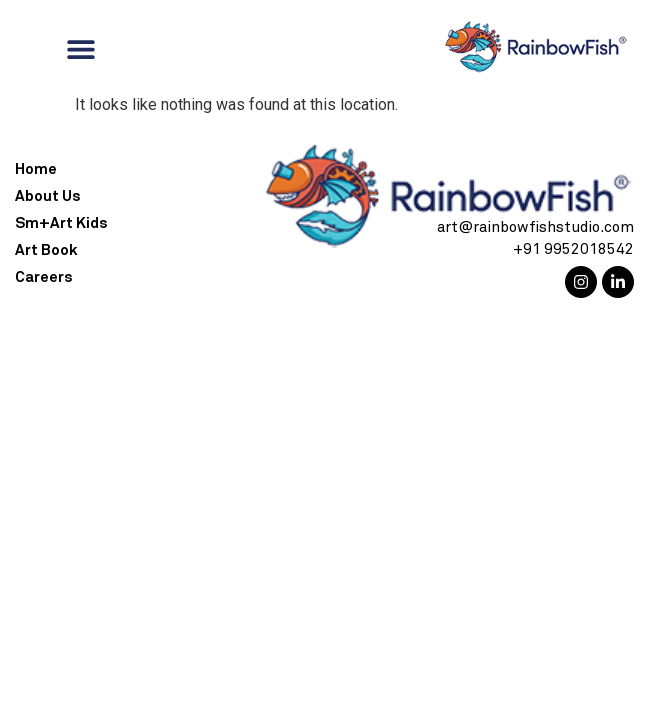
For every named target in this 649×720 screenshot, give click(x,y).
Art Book (46, 250)
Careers (43, 277)
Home (36, 169)
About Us (47, 196)
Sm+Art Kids (61, 223)
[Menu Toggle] (81, 49)
